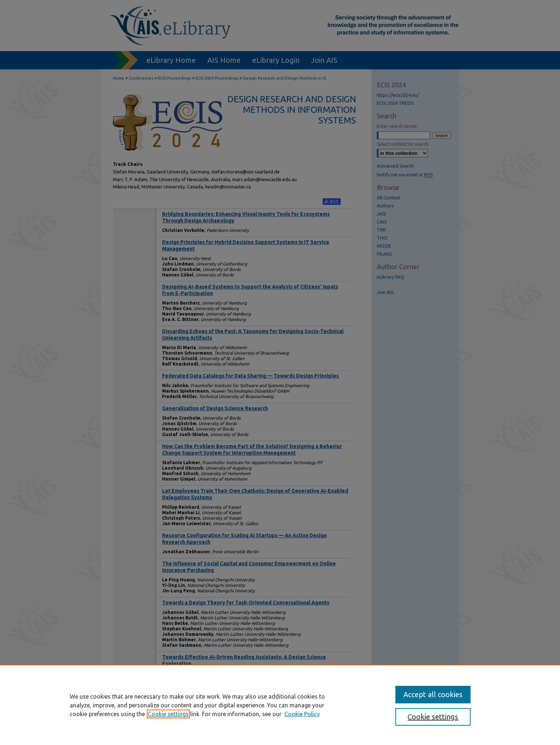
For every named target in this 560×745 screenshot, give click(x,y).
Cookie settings (168, 714)
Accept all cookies (433, 694)
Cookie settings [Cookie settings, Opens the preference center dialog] (433, 717)
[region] (280, 705)
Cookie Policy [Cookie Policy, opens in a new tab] (302, 714)
